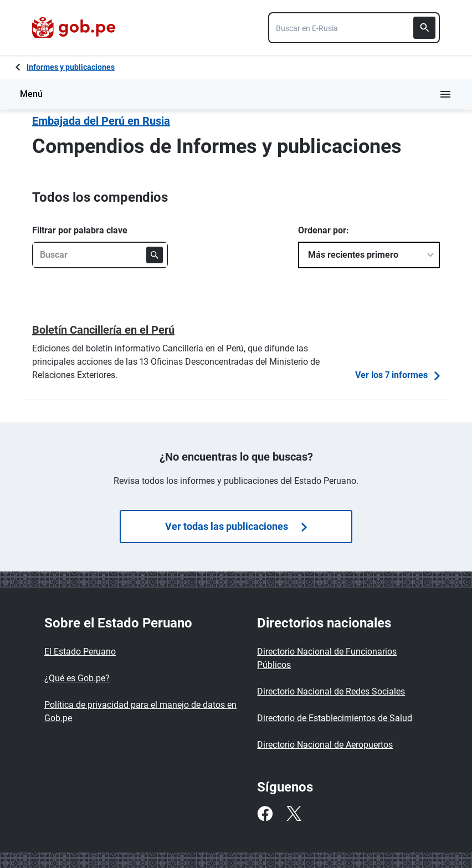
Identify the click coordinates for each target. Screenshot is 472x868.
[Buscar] (424, 28)
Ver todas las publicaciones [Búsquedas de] (236, 526)
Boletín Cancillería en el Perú (103, 330)
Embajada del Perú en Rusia (101, 121)
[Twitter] (294, 814)
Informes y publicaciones (71, 67)
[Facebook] (265, 814)
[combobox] (354, 28)
